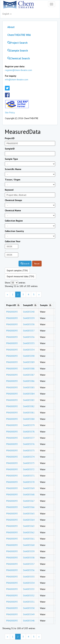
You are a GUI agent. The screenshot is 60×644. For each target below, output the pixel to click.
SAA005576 (29, 444)
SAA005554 (29, 583)
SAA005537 (29, 331)
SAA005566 (29, 507)
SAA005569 (29, 488)
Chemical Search (19, 58)
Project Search (17, 43)
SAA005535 (29, 343)
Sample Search (18, 51)
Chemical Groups (13, 200)
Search (25, 264)
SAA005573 (29, 463)
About (11, 27)
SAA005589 (29, 362)
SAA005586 (29, 381)
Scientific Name (13, 169)
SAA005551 (29, 602)
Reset (37, 264)
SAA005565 (29, 514)
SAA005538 (29, 324)
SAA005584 (29, 394)
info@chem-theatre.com (17, 80)
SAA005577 (29, 438)
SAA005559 (29, 551)
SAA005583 (29, 400)
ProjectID (10, 138)
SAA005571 (29, 476)
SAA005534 (29, 350)
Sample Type (11, 159)
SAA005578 (29, 432)
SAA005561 (29, 539)
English (7, 14)
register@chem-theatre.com (18, 70)
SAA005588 (29, 369)
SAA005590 (29, 356)
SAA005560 (29, 545)
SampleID (10, 149)
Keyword (9, 190)
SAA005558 (29, 558)
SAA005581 (29, 413)
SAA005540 (29, 312)
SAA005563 (29, 526)
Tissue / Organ (13, 180)
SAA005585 (29, 387)
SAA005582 (29, 406)
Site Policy (10, 113)
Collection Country (14, 231)
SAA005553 (29, 589)
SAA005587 (29, 375)
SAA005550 (29, 608)
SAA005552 (29, 596)
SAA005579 (29, 425)
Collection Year (13, 241)
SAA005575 (29, 451)
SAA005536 (29, 337)
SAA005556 (29, 570)
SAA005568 (29, 495)
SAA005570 (29, 482)
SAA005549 (29, 614)
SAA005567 (29, 501)
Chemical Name (13, 210)
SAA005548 (29, 621)
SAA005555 (29, 577)
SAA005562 (29, 532)
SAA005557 (29, 564)
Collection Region (14, 221)
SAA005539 (29, 318)
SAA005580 (29, 419)
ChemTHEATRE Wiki (19, 35)
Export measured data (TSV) (20, 276)
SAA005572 (29, 469)
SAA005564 (29, 520)
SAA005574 (29, 457)
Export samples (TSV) (17, 270)
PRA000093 (12, 312)
